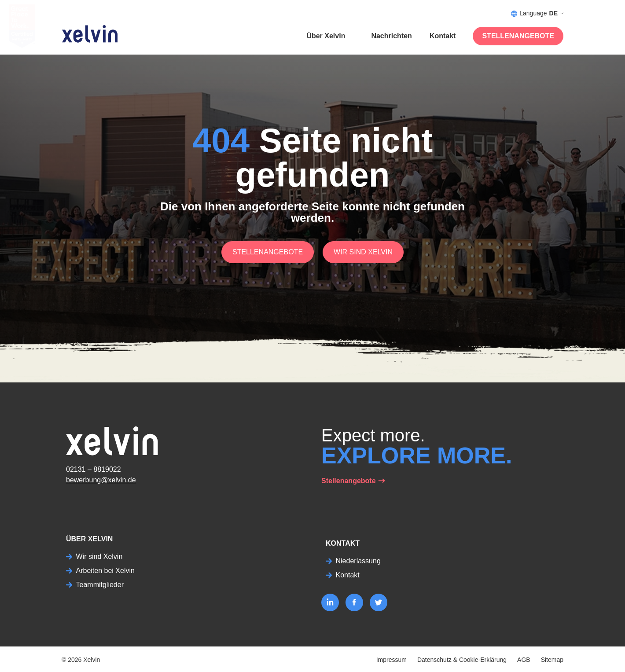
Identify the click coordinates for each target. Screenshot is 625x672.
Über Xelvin (326, 36)
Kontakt (443, 36)
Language (537, 13)
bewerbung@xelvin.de (101, 480)
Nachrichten (391, 36)
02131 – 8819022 (94, 469)
